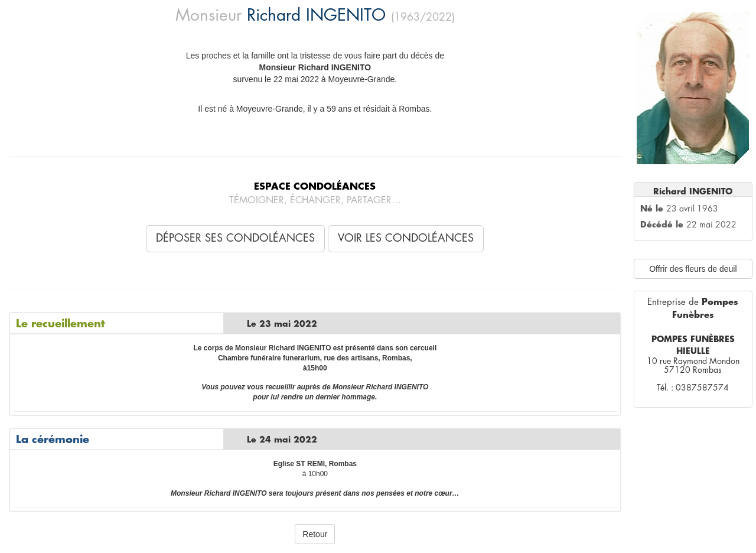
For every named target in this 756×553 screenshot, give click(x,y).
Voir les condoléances (406, 238)
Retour (315, 534)
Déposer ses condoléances (235, 238)
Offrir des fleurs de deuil (693, 269)
